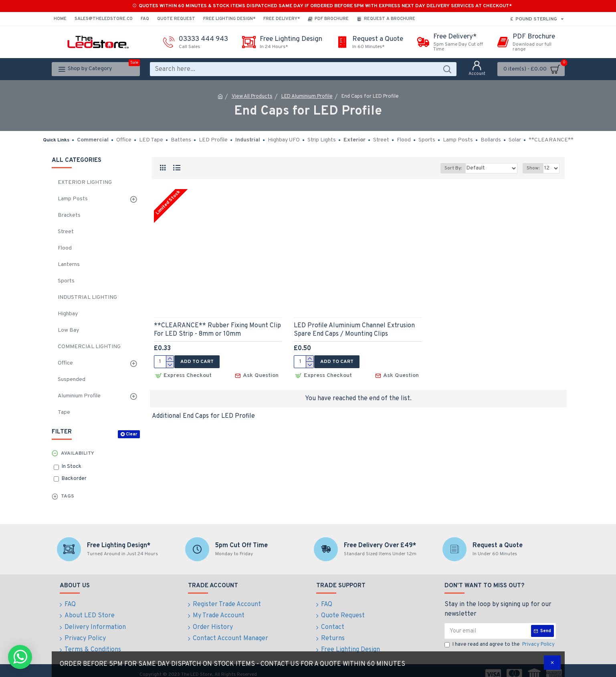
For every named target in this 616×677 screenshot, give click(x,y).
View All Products (252, 97)
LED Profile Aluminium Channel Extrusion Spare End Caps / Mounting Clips (354, 330)
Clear (131, 434)
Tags (68, 496)
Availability (78, 453)
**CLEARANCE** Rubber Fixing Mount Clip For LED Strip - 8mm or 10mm (217, 330)
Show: (533, 168)
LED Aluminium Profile (307, 97)
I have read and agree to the (500, 645)
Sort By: (458, 168)
